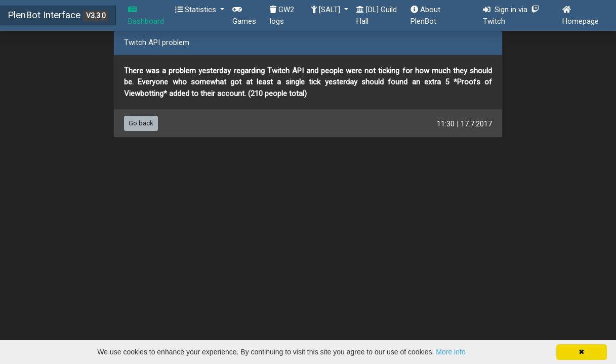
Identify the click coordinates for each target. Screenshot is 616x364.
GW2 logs (282, 15)
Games (244, 16)
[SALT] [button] (327, 10)
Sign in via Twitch (511, 15)
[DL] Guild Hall (377, 15)
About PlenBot (425, 15)
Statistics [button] (197, 10)
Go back (141, 123)
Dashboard (146, 16)
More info (450, 352)
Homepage (581, 16)
